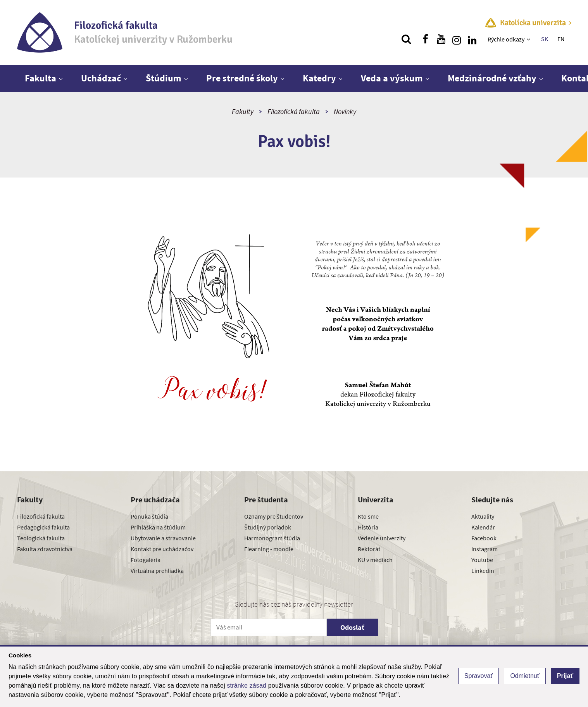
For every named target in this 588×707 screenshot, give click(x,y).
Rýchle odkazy (506, 39)
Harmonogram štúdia (272, 538)
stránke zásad (247, 685)
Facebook (484, 538)
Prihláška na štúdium (158, 527)
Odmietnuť (525, 676)
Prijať (565, 676)
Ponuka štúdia (149, 516)
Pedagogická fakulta (43, 527)
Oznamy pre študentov (274, 516)
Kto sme (368, 516)
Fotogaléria (146, 560)
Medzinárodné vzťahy (492, 78)
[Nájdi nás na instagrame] (457, 39)
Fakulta (41, 78)
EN (561, 39)
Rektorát (369, 549)
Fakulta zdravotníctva (45, 549)
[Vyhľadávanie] (406, 39)
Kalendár (483, 527)
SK (545, 39)
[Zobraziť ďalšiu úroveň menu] (529, 39)
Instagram (485, 549)
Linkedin (483, 571)
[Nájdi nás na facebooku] (426, 39)
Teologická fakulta (41, 538)
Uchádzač (101, 78)
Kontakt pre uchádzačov (162, 549)
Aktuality (483, 516)
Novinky (345, 111)
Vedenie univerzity (382, 538)
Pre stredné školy (242, 78)
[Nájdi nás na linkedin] (472, 39)
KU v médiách (375, 560)
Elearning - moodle (269, 549)
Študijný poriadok (268, 527)
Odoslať (352, 627)
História (368, 527)
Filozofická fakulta (294, 111)
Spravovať (479, 676)
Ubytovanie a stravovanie (163, 538)
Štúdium (164, 78)
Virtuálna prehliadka (157, 571)
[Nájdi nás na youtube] (441, 39)
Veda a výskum (392, 78)
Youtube (482, 560)
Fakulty (243, 111)
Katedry (319, 78)
